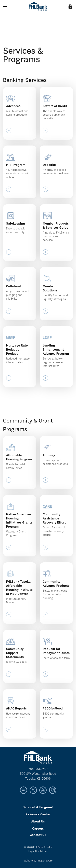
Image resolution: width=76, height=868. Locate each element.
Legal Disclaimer (38, 851)
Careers (38, 829)
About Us (38, 822)
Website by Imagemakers (38, 861)
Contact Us (38, 835)
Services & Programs (38, 807)
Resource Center (38, 815)
